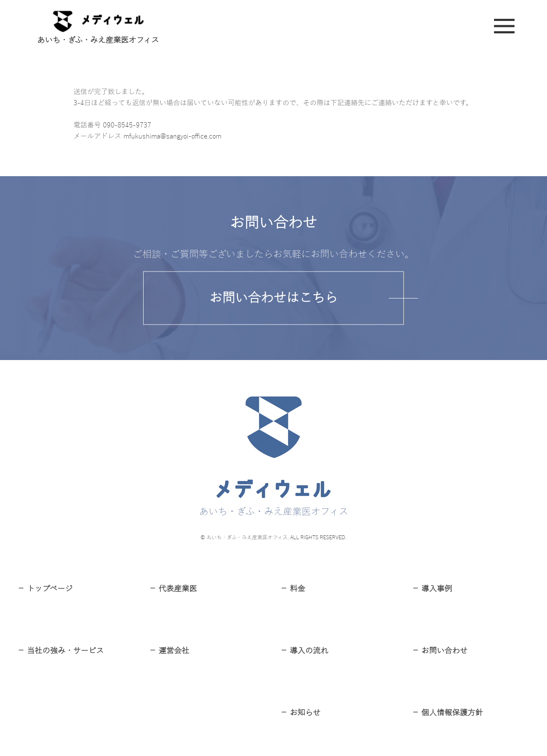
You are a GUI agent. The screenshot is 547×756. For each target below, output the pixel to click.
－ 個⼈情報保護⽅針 (447, 713)
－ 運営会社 (169, 651)
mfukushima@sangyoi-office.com (172, 136)
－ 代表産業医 (173, 589)
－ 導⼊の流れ (304, 651)
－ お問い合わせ (440, 651)
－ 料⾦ (293, 589)
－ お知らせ (300, 713)
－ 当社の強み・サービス (60, 651)
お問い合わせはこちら (273, 298)
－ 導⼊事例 (432, 589)
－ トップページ (45, 589)
